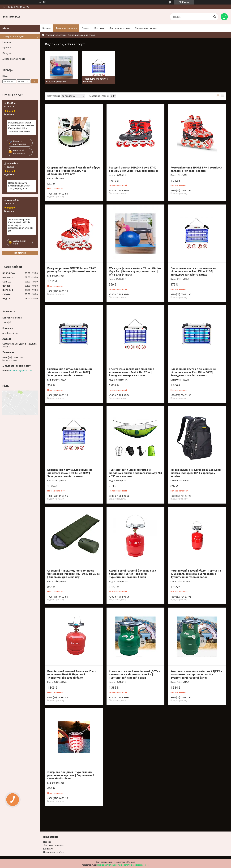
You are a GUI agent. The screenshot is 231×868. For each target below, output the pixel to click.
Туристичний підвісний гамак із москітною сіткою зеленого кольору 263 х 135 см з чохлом (135, 473)
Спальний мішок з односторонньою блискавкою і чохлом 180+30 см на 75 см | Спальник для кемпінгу (73, 574)
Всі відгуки (20, 253)
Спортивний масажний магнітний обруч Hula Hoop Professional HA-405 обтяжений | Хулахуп (74, 171)
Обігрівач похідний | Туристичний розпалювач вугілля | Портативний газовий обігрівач (71, 775)
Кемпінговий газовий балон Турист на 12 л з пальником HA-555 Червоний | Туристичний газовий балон (196, 574)
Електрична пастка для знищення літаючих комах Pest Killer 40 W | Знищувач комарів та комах (70, 473)
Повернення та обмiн (54, 852)
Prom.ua (131, 862)
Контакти (99, 28)
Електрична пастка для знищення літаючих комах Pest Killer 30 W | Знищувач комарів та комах (193, 372)
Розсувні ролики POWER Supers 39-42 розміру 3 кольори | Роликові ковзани (72, 270)
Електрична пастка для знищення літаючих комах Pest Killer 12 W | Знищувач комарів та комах (193, 271)
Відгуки (7, 53)
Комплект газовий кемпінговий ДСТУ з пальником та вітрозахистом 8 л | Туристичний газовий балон (196, 674)
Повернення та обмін (146, 28)
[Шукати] (215, 17)
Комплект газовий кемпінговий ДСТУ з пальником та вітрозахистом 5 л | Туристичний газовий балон (135, 674)
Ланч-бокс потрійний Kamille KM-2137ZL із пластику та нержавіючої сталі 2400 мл (21, 225)
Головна (47, 28)
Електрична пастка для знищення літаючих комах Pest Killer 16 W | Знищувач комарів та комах (70, 372)
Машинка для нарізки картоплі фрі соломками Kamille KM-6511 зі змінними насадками (21, 127)
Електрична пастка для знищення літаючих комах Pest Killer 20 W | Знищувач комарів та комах (132, 372)
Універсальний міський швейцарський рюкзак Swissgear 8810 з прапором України (196, 473)
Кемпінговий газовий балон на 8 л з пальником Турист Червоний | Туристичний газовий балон (132, 574)
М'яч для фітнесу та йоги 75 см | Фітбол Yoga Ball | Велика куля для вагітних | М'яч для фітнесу (135, 271)
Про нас (86, 28)
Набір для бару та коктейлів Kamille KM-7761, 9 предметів (20, 186)
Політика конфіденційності (136, 865)
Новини (7, 42)
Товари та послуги (66, 28)
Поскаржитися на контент (110, 865)
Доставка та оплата (120, 28)
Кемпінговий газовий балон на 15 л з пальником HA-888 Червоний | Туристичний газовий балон (71, 674)
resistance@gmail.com (21, 371)
